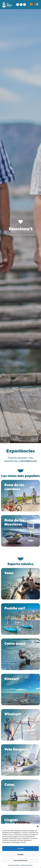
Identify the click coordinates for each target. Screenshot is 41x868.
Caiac (10, 785)
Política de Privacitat (27, 865)
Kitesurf (12, 679)
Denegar (20, 854)
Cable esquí (15, 644)
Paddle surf (15, 609)
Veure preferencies (20, 860)
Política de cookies (14, 865)
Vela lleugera (16, 750)
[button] (38, 826)
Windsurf (12, 714)
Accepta (20, 848)
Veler (9, 573)
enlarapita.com (28, 461)
